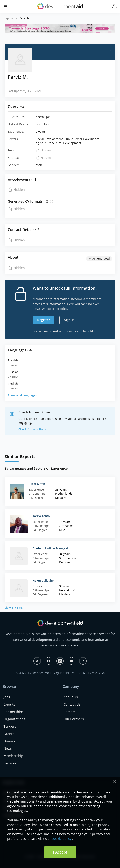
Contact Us (72, 704)
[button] (6, 6)
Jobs (7, 697)
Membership (13, 756)
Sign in (69, 320)
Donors (9, 741)
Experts (9, 18)
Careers (70, 712)
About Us (71, 697)
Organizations (14, 719)
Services (10, 763)
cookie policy (62, 839)
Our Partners (74, 719)
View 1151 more (15, 608)
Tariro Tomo (41, 516)
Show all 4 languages (22, 395)
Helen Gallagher (44, 580)
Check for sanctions (32, 429)
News (8, 748)
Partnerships (14, 712)
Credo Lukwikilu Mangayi (50, 548)
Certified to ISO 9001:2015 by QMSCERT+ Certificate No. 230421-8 (60, 673)
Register (44, 320)
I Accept (60, 852)
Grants (9, 734)
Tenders (10, 726)
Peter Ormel (37, 484)
